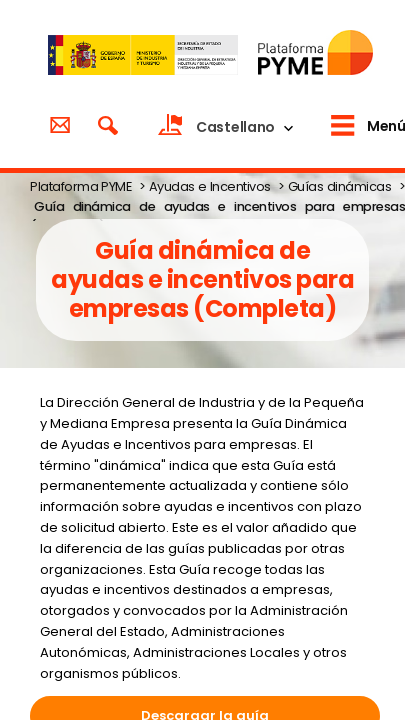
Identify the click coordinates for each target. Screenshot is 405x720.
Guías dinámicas (339, 186)
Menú (386, 126)
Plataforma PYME (80, 186)
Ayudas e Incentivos (210, 186)
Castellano (235, 127)
